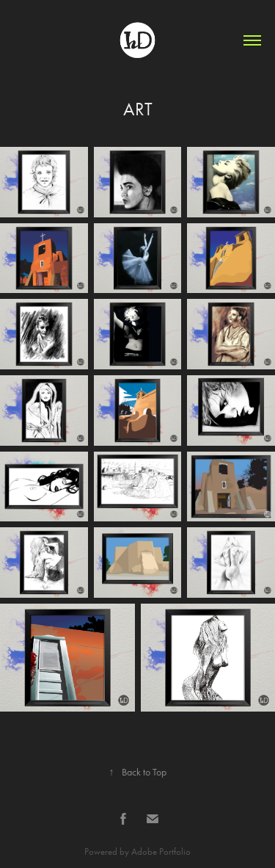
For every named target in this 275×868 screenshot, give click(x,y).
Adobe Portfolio (161, 851)
